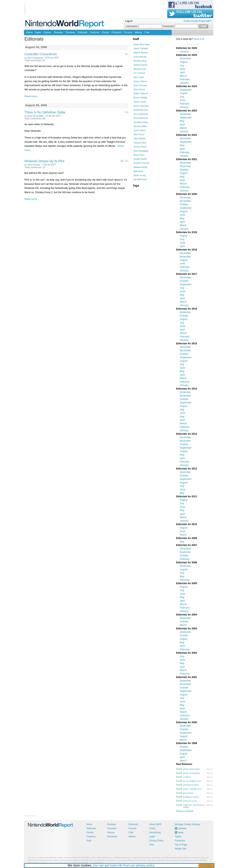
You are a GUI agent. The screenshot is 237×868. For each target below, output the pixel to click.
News (38, 32)
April (182, 72)
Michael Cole (140, 69)
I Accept (206, 865)
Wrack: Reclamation (191, 773)
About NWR (155, 824)
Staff (89, 841)
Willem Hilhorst (141, 93)
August (184, 62)
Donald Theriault (141, 163)
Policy (152, 828)
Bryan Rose (139, 155)
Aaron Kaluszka (141, 106)
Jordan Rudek (140, 159)
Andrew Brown (141, 65)
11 (44, 167)
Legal (152, 837)
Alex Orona (139, 134)
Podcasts (117, 32)
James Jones (140, 102)
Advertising (155, 832)
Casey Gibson (140, 81)
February (185, 79)
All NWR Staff (140, 179)
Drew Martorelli (141, 118)
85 (44, 119)
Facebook (180, 841)
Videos (138, 32)
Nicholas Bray (140, 61)
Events (105, 32)
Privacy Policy (156, 841)
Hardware (112, 837)
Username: (144, 26)
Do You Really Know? (192, 781)
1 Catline (187, 777)
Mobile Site (181, 849)
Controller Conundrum (41, 54)
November (185, 166)
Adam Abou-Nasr (142, 44)
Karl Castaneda (35, 58)
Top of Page (181, 845)
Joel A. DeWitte (141, 48)
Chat (147, 32)
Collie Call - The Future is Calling (194, 806)
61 (44, 60)
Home (29, 32)
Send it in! (199, 39)
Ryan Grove (139, 89)
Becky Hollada (140, 98)
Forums (128, 32)
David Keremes (141, 110)
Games (47, 32)
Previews (70, 32)
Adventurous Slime (191, 785)
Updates (182, 828)
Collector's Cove (190, 801)
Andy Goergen (141, 85)
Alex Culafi (139, 77)
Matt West (138, 171)
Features (95, 32)
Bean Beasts (188, 793)
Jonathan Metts (141, 122)
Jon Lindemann (141, 114)
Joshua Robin (140, 147)
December (185, 59)
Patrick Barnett (141, 53)
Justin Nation (140, 130)
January (184, 52)
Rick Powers (34, 165)
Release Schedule (185, 811)
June (182, 69)
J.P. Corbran (139, 73)
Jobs (152, 845)
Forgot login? (205, 21)
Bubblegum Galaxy (191, 797)
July (182, 65)
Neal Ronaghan (141, 151)
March (183, 76)
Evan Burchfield (35, 116)
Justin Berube (140, 57)
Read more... (32, 96)
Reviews (58, 32)
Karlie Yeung (140, 175)
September (186, 90)
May (182, 121)
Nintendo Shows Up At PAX (45, 161)
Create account (190, 21)
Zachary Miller (140, 126)
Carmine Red (140, 143)
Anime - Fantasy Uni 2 (192, 789)
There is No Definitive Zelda (45, 112)
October (184, 170)
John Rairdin (140, 138)
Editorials (82, 32)
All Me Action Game (191, 769)
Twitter (178, 837)
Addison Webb (141, 167)
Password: (181, 26)
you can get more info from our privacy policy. (124, 865)
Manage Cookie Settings (187, 824)
